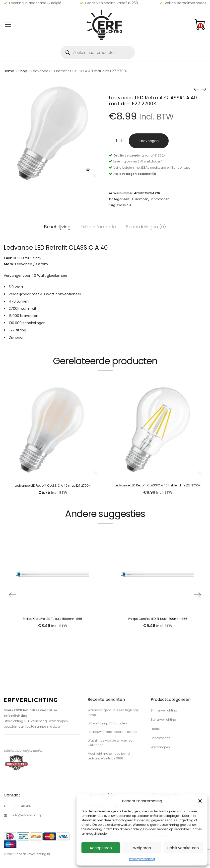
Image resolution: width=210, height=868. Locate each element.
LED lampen (140, 199)
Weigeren (142, 848)
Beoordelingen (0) (146, 227)
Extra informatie (98, 227)
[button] (200, 801)
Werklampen (160, 747)
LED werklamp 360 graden (107, 723)
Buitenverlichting (163, 720)
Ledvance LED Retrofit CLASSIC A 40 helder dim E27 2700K (158, 485)
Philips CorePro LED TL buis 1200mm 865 (158, 619)
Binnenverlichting (164, 710)
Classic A (124, 205)
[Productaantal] (116, 141)
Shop (23, 71)
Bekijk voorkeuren (183, 848)
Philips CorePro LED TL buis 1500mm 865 (53, 619)
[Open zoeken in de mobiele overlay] (98, 52)
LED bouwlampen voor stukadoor (113, 732)
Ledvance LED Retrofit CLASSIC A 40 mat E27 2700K (53, 486)
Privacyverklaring (142, 859)
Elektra (156, 729)
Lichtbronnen (160, 199)
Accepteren (101, 848)
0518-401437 (22, 806)
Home (9, 71)
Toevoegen (149, 141)
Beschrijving (57, 227)
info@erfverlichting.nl (28, 815)
